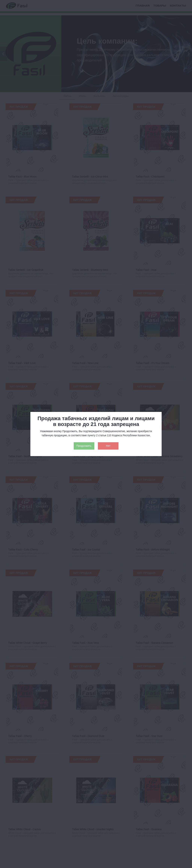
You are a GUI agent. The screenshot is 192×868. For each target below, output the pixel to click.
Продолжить (84, 446)
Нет (108, 446)
